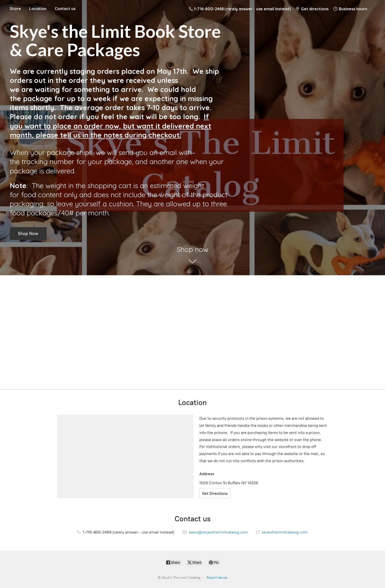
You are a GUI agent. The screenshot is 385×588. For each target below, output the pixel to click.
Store (15, 9)
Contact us (65, 9)
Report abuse (217, 578)
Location (38, 9)
